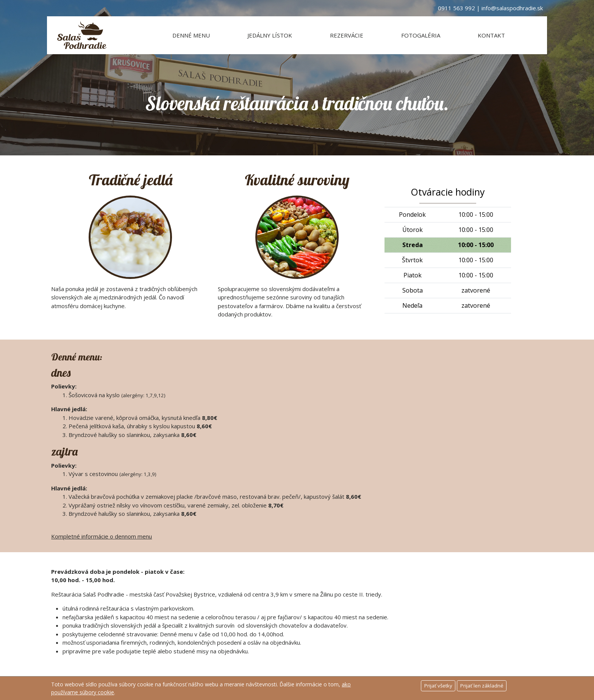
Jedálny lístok (270, 35)
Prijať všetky (438, 686)
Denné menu (191, 35)
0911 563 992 (456, 8)
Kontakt (491, 35)
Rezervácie (347, 35)
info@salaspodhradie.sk (512, 8)
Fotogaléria (421, 35)
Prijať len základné (482, 686)
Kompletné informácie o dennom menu (102, 536)
